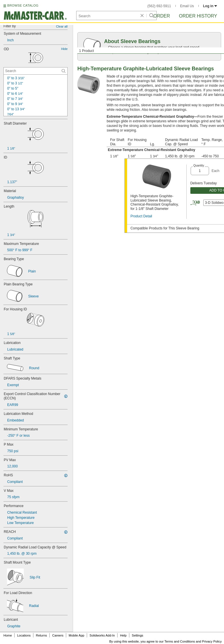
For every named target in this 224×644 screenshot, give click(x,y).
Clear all (62, 26)
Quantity (199, 166)
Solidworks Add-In (102, 635)
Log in (210, 6)
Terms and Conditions (180, 641)
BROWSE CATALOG (23, 5)
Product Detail (141, 216)
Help (124, 635)
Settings (137, 635)
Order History (198, 16)
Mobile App (76, 635)
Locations (24, 635)
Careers (58, 635)
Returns (42, 635)
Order (162, 16)
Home (8, 635)
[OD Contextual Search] (36, 71)
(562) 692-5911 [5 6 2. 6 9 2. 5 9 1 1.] (159, 6)
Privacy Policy (212, 641)
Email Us (187, 6)
